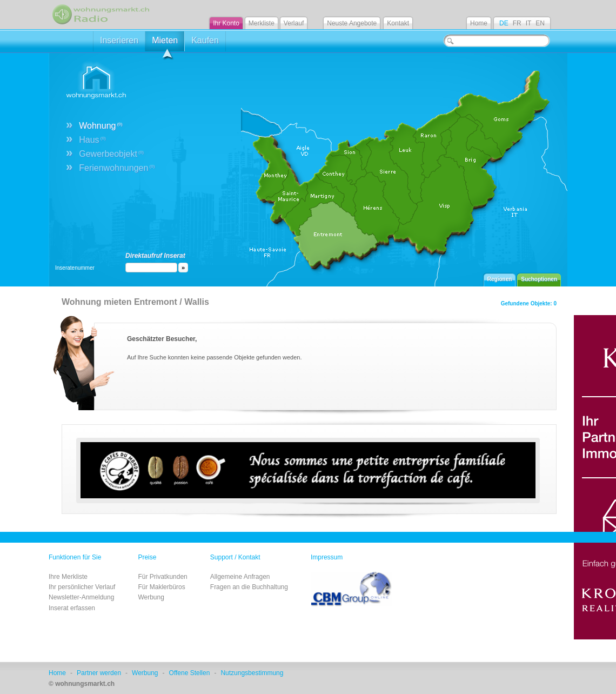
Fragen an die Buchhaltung (249, 587)
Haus (92, 140)
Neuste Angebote (352, 23)
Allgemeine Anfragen (240, 577)
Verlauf (294, 23)
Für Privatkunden (162, 577)
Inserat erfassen (72, 608)
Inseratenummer (75, 268)
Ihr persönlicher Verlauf (82, 587)
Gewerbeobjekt (111, 154)
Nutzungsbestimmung (252, 673)
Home (479, 23)
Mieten (165, 44)
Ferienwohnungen (117, 168)
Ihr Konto (226, 23)
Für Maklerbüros (161, 587)
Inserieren (119, 40)
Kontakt (398, 23)
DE (504, 23)
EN (540, 23)
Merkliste (262, 23)
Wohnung (101, 126)
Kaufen (205, 40)
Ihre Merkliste (68, 577)
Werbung (151, 597)
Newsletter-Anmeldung (81, 597)
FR (517, 23)
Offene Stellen (190, 673)
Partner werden (99, 673)
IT (529, 23)
